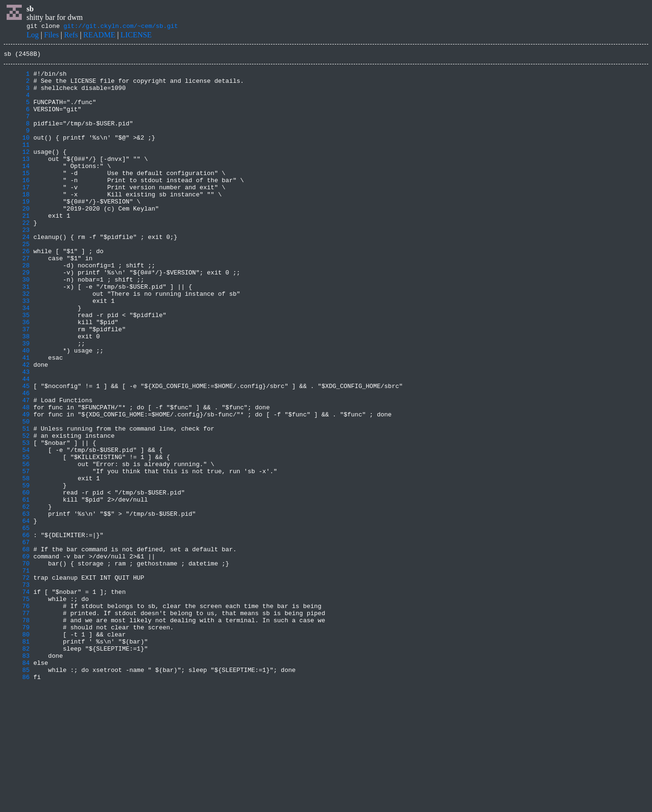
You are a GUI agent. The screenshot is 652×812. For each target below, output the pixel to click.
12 (17, 171)
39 (17, 401)
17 (17, 214)
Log (33, 36)
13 (17, 180)
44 (17, 444)
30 (17, 325)
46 (17, 461)
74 (17, 699)
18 (17, 222)
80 (17, 750)
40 (17, 410)
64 (17, 614)
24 (17, 274)
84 (17, 785)
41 (17, 418)
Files (51, 36)
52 (17, 512)
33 (17, 350)
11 (17, 163)
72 (17, 682)
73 (17, 691)
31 (17, 333)
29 (17, 316)
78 (17, 733)
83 (17, 776)
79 (17, 742)
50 (17, 495)
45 (17, 452)
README (99, 36)
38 (17, 393)
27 (17, 299)
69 (17, 657)
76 (17, 716)
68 (17, 648)
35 (17, 367)
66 (17, 631)
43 (17, 435)
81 (17, 759)
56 (17, 546)
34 (17, 359)
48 (17, 478)
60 (17, 580)
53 (17, 521)
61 (17, 589)
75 (17, 708)
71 (17, 674)
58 (17, 563)
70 (17, 665)
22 (17, 256)
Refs (71, 36)
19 (17, 231)
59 (17, 572)
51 (17, 503)
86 (17, 802)
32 (17, 342)
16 (17, 205)
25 (17, 282)
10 (17, 154)
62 (17, 597)
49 (17, 486)
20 (17, 239)
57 (17, 555)
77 (17, 725)
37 (17, 384)
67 (17, 640)
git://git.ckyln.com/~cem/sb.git (121, 27)
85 (17, 793)
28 (17, 308)
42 (17, 427)
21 (17, 248)
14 (17, 188)
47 (17, 469)
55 (17, 538)
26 (17, 291)
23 (17, 265)
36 (17, 376)
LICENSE (136, 36)
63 (17, 606)
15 (17, 197)
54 (17, 529)
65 (17, 623)
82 (17, 768)
